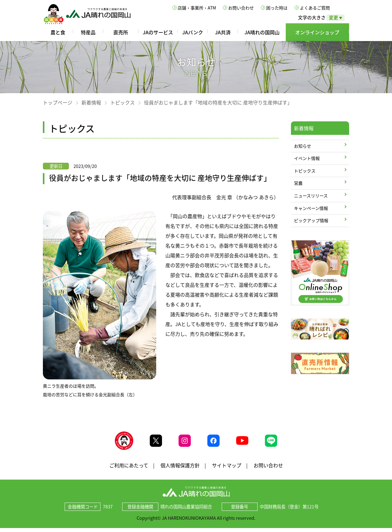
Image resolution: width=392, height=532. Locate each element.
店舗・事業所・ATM (197, 8)
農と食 (58, 32)
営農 (298, 183)
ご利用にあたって (129, 469)
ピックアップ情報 (311, 220)
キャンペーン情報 (311, 208)
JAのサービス (158, 32)
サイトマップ (227, 469)
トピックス (123, 102)
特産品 (88, 32)
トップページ (58, 102)
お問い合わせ (241, 8)
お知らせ (303, 146)
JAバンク (193, 32)
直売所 (121, 32)
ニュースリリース (311, 196)
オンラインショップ (317, 32)
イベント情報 (307, 158)
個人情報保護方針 (180, 469)
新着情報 (91, 102)
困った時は (277, 8)
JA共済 (223, 32)
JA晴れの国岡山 (262, 32)
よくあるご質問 (315, 8)
